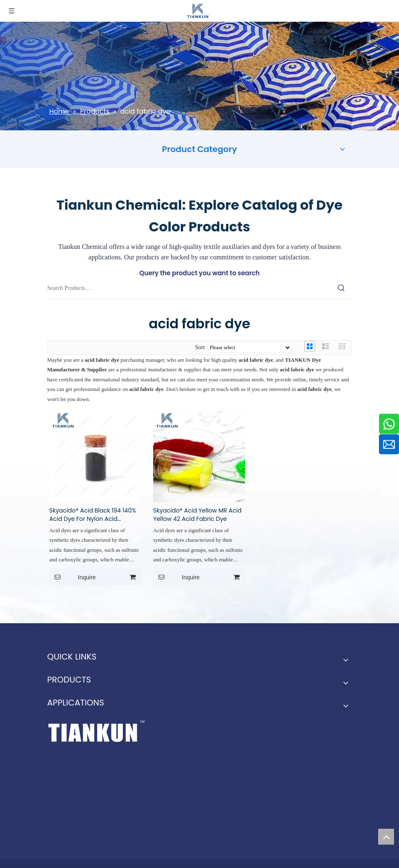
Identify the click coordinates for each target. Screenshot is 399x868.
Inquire (72, 577)
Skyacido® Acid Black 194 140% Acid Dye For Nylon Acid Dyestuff (93, 515)
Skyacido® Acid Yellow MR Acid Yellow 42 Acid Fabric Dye (197, 515)
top (386, 837)
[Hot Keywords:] (341, 288)
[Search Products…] (189, 288)
